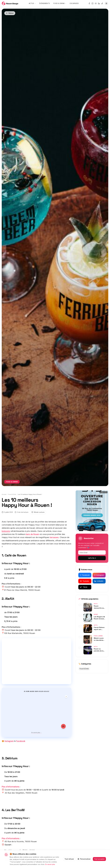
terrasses (54, 537)
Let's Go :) (92, 558)
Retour (10, 13)
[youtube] (96, 3)
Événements (46, 3)
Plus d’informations (11, 787)
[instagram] (92, 3)
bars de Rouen (32, 534)
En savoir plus (50, 864)
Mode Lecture (38, 512)
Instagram (9, 741)
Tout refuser (69, 859)
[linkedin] (99, 3)
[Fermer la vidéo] (66, 697)
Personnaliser (84, 859)
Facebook (21, 741)
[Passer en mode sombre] (106, 3)
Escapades (75, 3)
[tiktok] (102, 3)
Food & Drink (61, 3)
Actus (33, 3)
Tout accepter (99, 859)
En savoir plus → (37, 733)
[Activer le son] (63, 726)
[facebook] (89, 3)
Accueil (4, 494)
